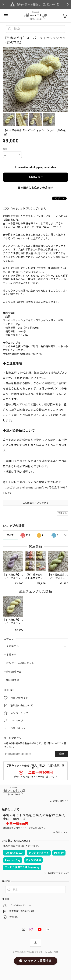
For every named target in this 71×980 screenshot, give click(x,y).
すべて (10, 535)
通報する (63, 513)
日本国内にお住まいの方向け (36, 188)
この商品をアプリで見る (35, 503)
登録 (62, 754)
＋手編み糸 (10, 655)
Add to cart (36, 177)
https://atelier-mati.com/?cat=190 (23, 354)
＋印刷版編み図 (13, 672)
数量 (5, 149)
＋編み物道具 (11, 680)
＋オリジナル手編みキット (19, 663)
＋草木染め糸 (11, 646)
